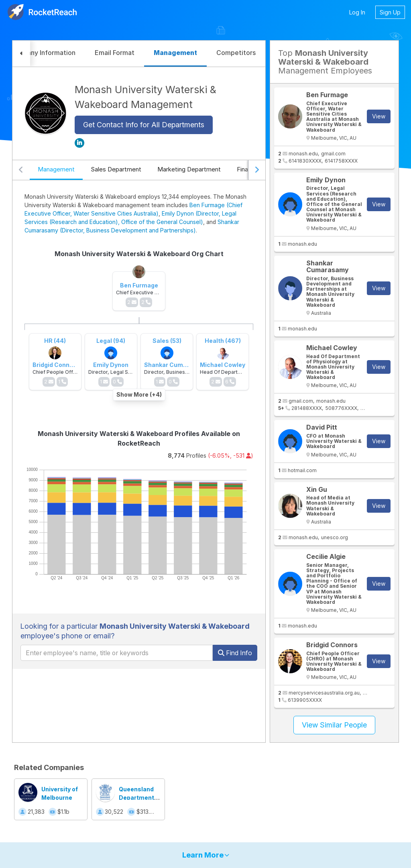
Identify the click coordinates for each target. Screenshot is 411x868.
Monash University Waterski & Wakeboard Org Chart (139, 254)
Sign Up (390, 12)
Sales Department (116, 169)
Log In (357, 12)
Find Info (235, 653)
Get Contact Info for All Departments (144, 125)
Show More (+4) (139, 394)
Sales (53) (167, 341)
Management (56, 169)
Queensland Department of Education (137, 798)
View (379, 116)
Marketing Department (189, 169)
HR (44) (55, 341)
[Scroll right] (257, 170)
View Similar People (334, 725)
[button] (21, 54)
